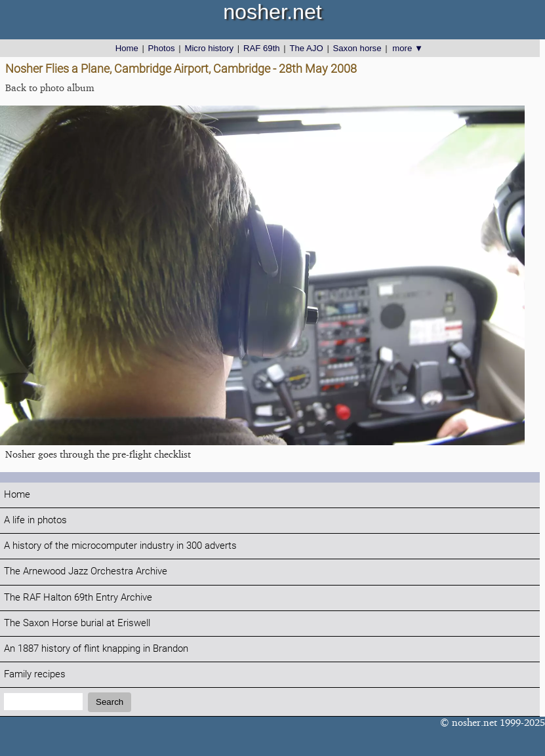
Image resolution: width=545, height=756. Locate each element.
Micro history (209, 48)
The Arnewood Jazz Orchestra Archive (86, 571)
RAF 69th (262, 48)
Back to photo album (50, 88)
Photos (162, 48)
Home (127, 48)
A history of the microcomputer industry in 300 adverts (120, 546)
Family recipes (35, 674)
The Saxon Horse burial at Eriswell (77, 623)
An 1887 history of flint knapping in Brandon (96, 649)
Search (110, 702)
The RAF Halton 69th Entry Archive (78, 598)
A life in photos (35, 520)
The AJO (306, 48)
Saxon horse (357, 48)
